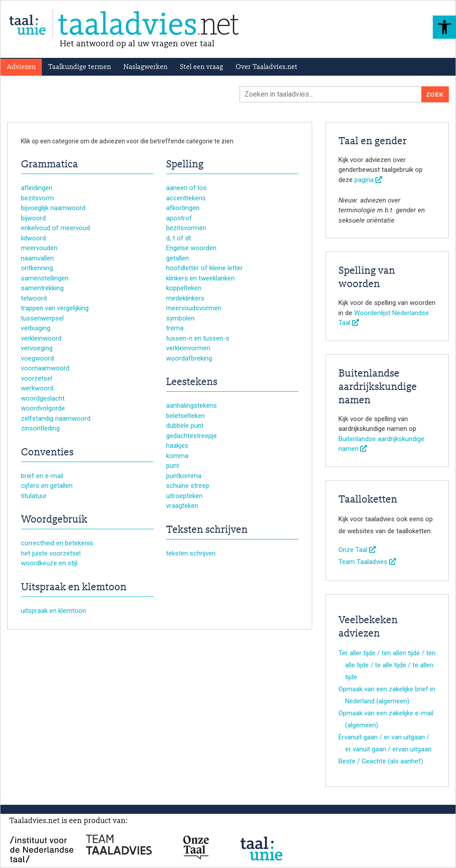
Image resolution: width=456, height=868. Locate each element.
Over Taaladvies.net (267, 67)
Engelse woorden (191, 248)
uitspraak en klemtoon (53, 611)
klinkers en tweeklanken (200, 278)
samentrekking (42, 288)
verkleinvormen (188, 348)
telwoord (34, 298)
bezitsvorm (37, 198)
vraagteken (182, 506)
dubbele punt (185, 426)
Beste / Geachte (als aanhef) (381, 761)
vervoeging (37, 348)
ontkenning (37, 268)
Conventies (47, 453)
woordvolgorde (43, 408)
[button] (444, 27)
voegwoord (37, 358)
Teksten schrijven (207, 530)
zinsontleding (40, 428)
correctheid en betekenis (57, 543)
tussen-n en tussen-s (198, 338)
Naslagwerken (145, 67)
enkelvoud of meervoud (55, 228)
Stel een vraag (202, 67)
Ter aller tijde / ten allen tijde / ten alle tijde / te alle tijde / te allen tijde (387, 665)
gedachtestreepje (191, 436)
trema (175, 328)
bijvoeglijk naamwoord (53, 208)
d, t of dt (179, 238)
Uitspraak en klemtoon (74, 588)
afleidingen (37, 188)
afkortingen (183, 208)
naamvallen (37, 258)
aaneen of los (186, 188)
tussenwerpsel (42, 318)
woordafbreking (189, 358)
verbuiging (36, 328)
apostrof (179, 218)
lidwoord (33, 238)
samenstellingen (45, 278)
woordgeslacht (43, 398)
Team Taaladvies (367, 562)
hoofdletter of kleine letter (204, 268)
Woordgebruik (54, 520)
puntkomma (184, 476)
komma (177, 456)
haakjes (177, 446)
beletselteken (185, 416)
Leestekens (192, 382)
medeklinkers (185, 298)
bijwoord (33, 218)
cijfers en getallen (47, 486)
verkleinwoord (41, 338)
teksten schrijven (191, 553)
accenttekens (186, 198)
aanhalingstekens (191, 406)
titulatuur (34, 496)
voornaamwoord (45, 368)
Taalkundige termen (79, 67)
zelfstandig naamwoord (56, 418)
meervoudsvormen (194, 308)
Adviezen (21, 67)
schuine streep (188, 486)
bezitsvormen (186, 228)
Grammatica (49, 165)
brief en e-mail (42, 476)
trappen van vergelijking (55, 308)
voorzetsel (37, 378)
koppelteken (184, 288)
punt (173, 466)
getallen (177, 258)
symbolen (180, 318)
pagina (368, 180)
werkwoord (37, 388)
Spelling (185, 165)
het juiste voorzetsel (51, 553)
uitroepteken (184, 496)
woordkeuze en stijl (49, 563)
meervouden (39, 248)
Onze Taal (357, 550)
